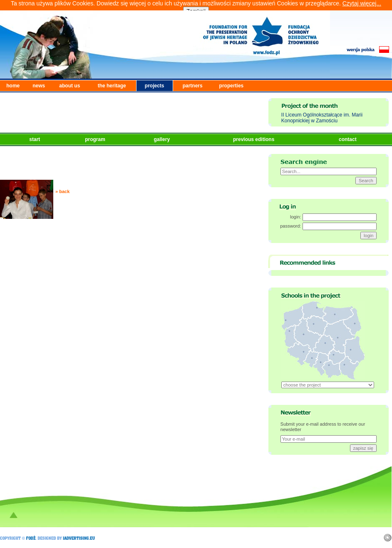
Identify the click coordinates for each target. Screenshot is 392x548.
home (13, 86)
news (39, 86)
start (35, 139)
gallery (162, 139)
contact (348, 139)
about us (69, 86)
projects (155, 86)
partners (193, 86)
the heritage (112, 86)
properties (232, 86)
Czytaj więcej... (362, 3)
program (96, 139)
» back (62, 191)
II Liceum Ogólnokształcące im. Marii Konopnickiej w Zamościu (322, 118)
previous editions (254, 139)
